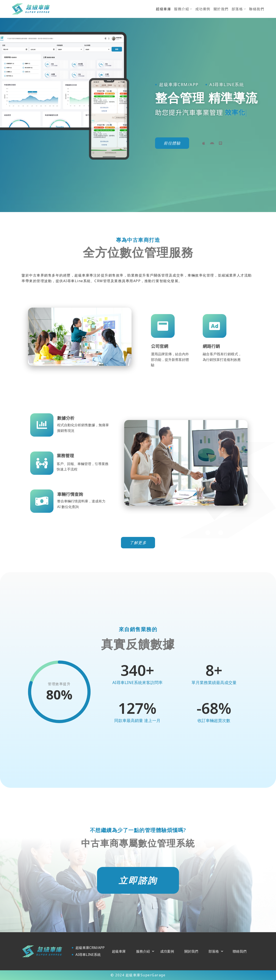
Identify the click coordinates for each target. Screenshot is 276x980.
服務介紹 (183, 9)
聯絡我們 (257, 9)
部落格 (239, 9)
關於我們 (221, 9)
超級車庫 (163, 9)
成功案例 (203, 9)
